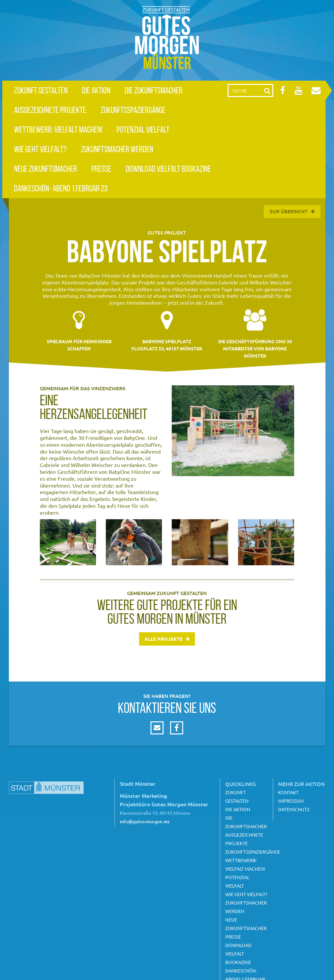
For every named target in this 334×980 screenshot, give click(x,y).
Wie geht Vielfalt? (40, 149)
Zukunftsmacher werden (117, 149)
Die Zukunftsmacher (154, 90)
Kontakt (288, 792)
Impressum (291, 801)
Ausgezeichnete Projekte (50, 110)
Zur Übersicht (289, 211)
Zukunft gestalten (41, 90)
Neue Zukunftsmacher (46, 169)
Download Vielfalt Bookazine (168, 169)
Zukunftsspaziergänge (133, 110)
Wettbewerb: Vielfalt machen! (58, 129)
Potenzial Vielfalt (143, 129)
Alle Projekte (163, 639)
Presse (101, 169)
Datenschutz (294, 809)
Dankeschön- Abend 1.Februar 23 (61, 188)
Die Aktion (96, 90)
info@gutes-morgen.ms (145, 821)
